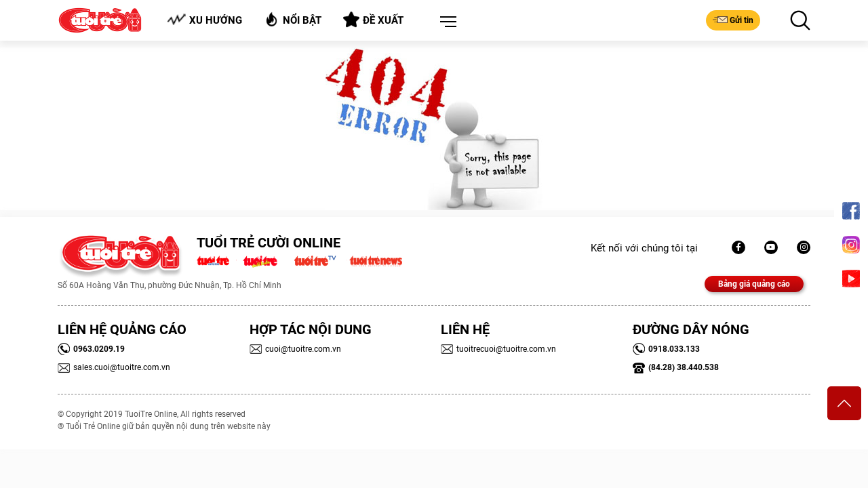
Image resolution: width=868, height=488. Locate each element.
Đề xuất (373, 20)
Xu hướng (204, 20)
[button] (446, 22)
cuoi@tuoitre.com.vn (295, 349)
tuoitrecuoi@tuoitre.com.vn (498, 349)
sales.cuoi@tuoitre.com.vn (114, 367)
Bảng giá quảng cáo (754, 284)
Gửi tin (733, 20)
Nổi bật (293, 19)
